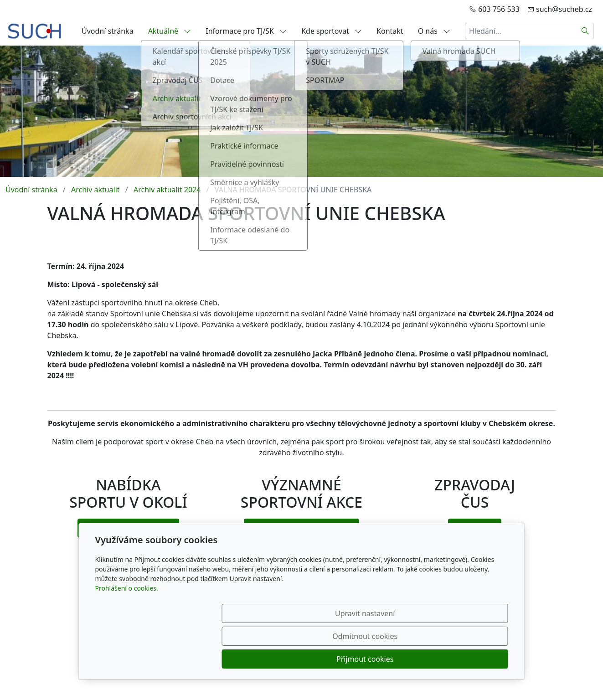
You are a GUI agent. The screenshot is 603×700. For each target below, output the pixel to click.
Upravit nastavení (282, 659)
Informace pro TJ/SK (246, 31)
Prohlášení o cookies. (127, 634)
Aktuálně (170, 31)
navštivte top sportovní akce (301, 528)
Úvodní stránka (108, 31)
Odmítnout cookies (373, 659)
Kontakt (390, 31)
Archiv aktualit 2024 (167, 190)
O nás (434, 31)
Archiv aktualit (95, 190)
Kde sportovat (332, 31)
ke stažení (475, 528)
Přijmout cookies (464, 659)
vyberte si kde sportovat (128, 528)
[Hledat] (585, 31)
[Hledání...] (521, 31)
